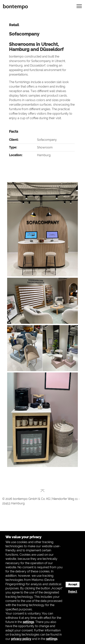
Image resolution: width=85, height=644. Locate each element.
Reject (73, 592)
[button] (78, 6)
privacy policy (21, 639)
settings (28, 622)
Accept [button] (73, 584)
